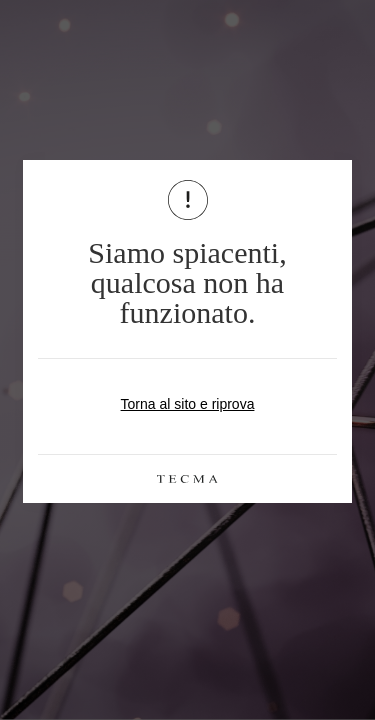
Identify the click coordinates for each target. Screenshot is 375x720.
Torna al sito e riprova (188, 404)
